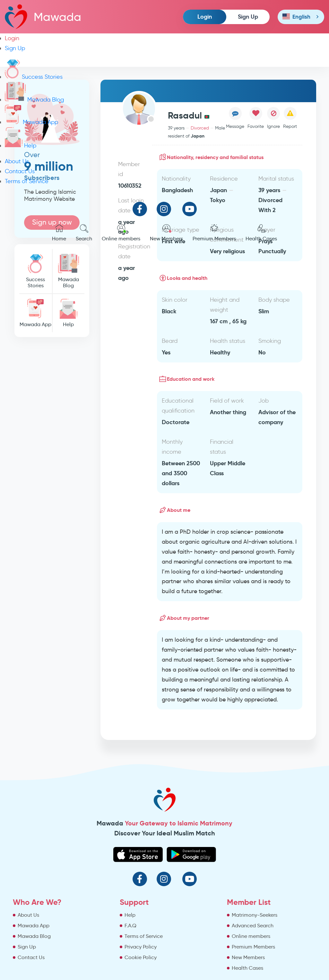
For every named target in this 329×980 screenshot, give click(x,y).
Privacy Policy (141, 947)
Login (205, 17)
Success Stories (34, 77)
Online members (121, 233)
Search (84, 233)
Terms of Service (27, 181)
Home (59, 233)
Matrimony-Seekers (255, 915)
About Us (17, 161)
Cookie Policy (141, 957)
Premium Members (214, 233)
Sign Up (248, 17)
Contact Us (20, 171)
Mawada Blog (34, 100)
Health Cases (261, 233)
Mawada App (31, 122)
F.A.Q (130, 926)
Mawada (43, 17)
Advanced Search (253, 926)
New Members (166, 233)
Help (21, 146)
